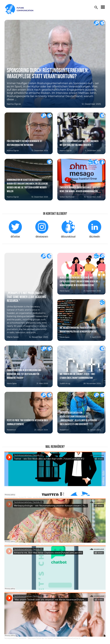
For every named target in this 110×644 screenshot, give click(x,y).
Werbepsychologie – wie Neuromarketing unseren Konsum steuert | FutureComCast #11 (56, 544)
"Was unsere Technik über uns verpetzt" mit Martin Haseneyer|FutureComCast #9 (54, 638)
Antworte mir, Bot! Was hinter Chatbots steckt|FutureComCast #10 (49, 591)
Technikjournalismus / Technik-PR (15, 497)
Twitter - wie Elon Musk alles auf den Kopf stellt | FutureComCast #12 (50, 497)
